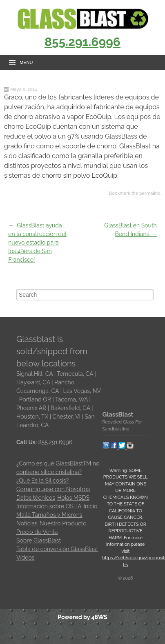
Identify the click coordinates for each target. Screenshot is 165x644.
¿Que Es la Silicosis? (42, 481)
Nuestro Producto (63, 523)
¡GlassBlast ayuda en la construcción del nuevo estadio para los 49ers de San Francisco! (37, 243)
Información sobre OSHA (49, 506)
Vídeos (26, 558)
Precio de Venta (37, 532)
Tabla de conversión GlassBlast (57, 549)
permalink (150, 193)
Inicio (91, 506)
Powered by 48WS (82, 617)
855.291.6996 (82, 42)
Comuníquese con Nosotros (53, 489)
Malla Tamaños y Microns (49, 515)
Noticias (27, 523)
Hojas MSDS (73, 498)
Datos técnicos (36, 498)
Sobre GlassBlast (39, 540)
